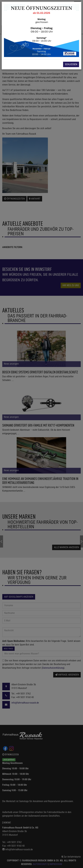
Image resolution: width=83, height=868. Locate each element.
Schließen (71, 64)
